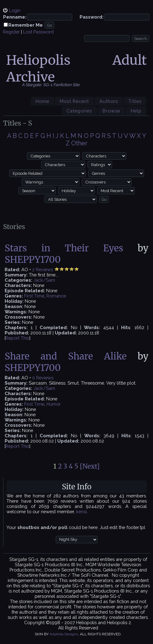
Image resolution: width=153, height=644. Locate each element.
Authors (109, 101)
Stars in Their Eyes (64, 248)
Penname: (15, 17)
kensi (81, 512)
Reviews (44, 269)
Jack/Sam (44, 280)
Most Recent (74, 101)
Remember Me (26, 25)
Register (11, 32)
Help (136, 111)
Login (15, 10)
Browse (111, 111)
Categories (79, 111)
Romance (56, 296)
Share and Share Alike (66, 356)
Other (79, 143)
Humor (54, 404)
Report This (17, 338)
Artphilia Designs (64, 634)
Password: (92, 17)
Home (42, 101)
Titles (135, 101)
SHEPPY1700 (33, 260)
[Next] (90, 466)
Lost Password (38, 32)
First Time (34, 296)
